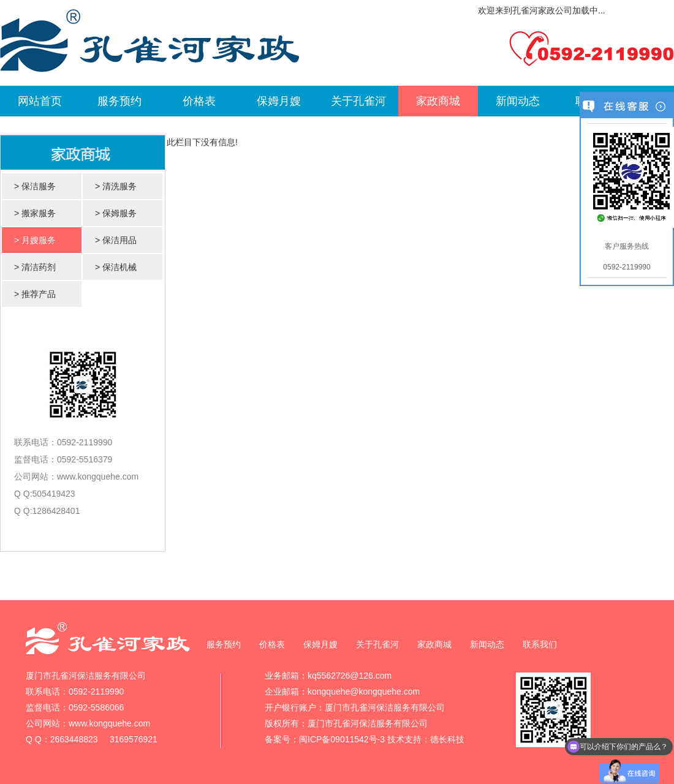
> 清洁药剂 (35, 267)
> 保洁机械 (116, 267)
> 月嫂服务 (35, 240)
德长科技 (447, 739)
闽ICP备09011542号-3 (342, 739)
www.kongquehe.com (98, 477)
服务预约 (119, 101)
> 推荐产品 (35, 294)
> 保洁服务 (35, 186)
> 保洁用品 (116, 240)
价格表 (199, 101)
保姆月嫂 (279, 101)
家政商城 (438, 101)
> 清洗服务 (116, 186)
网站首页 (40, 101)
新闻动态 (518, 101)
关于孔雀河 (358, 101)
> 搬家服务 (35, 213)
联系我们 (540, 644)
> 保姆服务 (116, 213)
